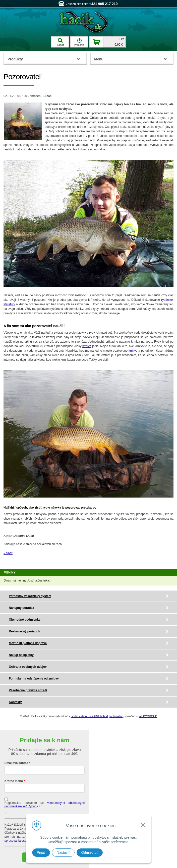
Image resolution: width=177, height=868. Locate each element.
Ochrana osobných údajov (28, 667)
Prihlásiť (79, 42)
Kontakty (15, 702)
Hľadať (60, 42)
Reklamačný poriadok (24, 631)
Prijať (41, 852)
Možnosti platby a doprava (28, 643)
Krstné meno (14, 781)
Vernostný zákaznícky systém (30, 596)
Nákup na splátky (21, 655)
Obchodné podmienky (25, 620)
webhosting (116, 716)
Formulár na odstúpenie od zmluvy (34, 679)
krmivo (133, 351)
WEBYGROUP (148, 716)
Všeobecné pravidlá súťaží (28, 690)
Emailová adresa (16, 763)
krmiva (87, 346)
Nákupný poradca (21, 608)
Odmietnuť (90, 852)
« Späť (8, 553)
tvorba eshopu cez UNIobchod (89, 716)
